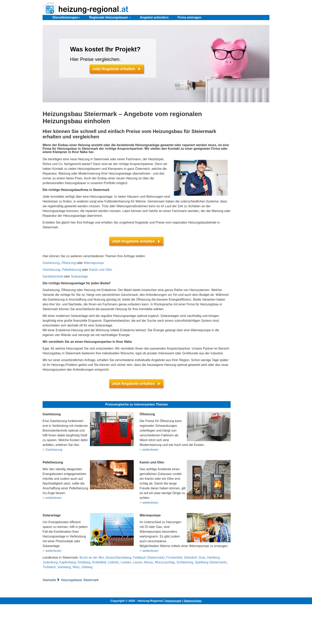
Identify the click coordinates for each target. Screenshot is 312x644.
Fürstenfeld (174, 558)
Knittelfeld (99, 562)
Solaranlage (79, 276)
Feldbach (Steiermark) (149, 558)
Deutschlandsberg (118, 558)
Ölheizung (68, 263)
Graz (202, 558)
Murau (149, 562)
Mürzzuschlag (165, 562)
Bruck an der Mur (92, 558)
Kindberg (84, 562)
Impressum (173, 601)
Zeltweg (87, 567)
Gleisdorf (190, 558)
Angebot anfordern (154, 17)
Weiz (76, 567)
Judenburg (50, 562)
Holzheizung (51, 270)
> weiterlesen (149, 450)
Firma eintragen (189, 17)
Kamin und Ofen (101, 270)
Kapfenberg (68, 562)
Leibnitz (113, 562)
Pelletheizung (71, 270)
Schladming (185, 562)
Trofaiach (49, 567)
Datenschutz (193, 601)
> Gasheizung (52, 450)
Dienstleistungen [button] (66, 17)
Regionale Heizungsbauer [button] (110, 17)
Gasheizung (51, 263)
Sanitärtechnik (53, 276)
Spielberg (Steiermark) (211, 562)
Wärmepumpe (94, 263)
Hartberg (213, 558)
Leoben (126, 562)
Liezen (138, 562)
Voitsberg (64, 567)
